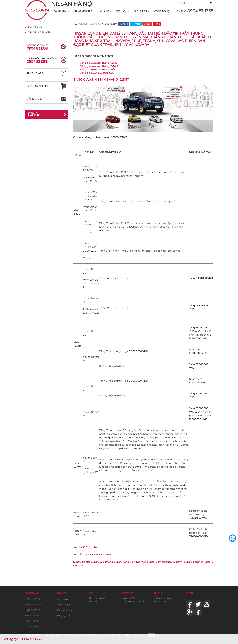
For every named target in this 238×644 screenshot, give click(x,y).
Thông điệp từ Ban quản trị (135, 601)
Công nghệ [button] (162, 11)
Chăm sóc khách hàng (47, 60)
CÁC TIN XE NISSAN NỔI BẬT (94, 555)
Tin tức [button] (181, 11)
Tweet (136, 24)
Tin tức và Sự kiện (40, 32)
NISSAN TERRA (32, 626)
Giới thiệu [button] (140, 11)
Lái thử (44, 114)
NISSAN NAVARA (33, 604)
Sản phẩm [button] (60, 11)
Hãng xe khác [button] (83, 11)
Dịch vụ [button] (121, 11)
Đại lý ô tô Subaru (89, 547)
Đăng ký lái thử (64, 616)
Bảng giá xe (35, 99)
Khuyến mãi (36, 27)
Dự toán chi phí (37, 86)
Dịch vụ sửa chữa (98, 598)
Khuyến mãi (160, 601)
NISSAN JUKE (32, 621)
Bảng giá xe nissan (89, 80)
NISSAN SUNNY (33, 610)
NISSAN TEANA (32, 616)
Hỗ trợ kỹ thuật (47, 47)
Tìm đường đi (36, 73)
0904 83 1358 (200, 11)
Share (124, 24)
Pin (157, 24)
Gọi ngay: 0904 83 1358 (22, 639)
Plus (147, 24)
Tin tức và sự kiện (162, 598)
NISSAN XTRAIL (33, 599)
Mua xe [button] (104, 11)
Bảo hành (94, 601)
